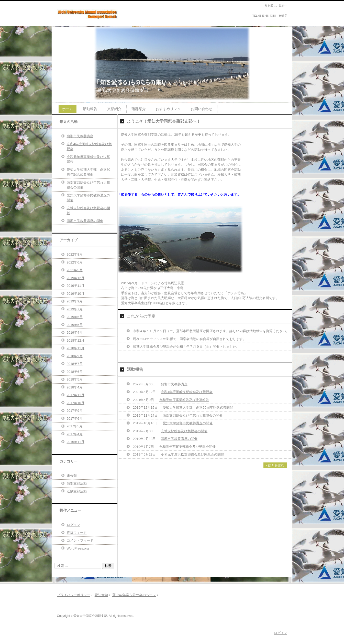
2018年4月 (75, 387)
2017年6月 (75, 419)
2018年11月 (76, 348)
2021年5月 (75, 270)
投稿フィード (77, 533)
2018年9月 (75, 356)
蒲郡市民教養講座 (174, 384)
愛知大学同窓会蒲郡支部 (82, 24)
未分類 (72, 476)
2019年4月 (75, 332)
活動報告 (90, 109)
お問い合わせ (202, 109)
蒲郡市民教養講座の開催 (179, 439)
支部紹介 (114, 109)
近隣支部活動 (77, 491)
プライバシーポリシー (74, 595)
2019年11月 (76, 286)
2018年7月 (75, 364)
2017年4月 (75, 434)
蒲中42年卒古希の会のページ (134, 595)
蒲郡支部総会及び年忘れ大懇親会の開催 (193, 415)
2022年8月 (75, 254)
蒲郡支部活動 (77, 483)
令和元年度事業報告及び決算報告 (184, 400)
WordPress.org (78, 548)
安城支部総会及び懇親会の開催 (184, 431)
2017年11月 (76, 395)
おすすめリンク (168, 109)
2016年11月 (76, 442)
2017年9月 (75, 411)
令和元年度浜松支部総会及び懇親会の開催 (192, 454)
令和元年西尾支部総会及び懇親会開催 (187, 447)
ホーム (68, 109)
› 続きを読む (275, 465)
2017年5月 (75, 426)
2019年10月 (76, 294)
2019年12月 (76, 278)
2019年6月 (75, 317)
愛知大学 (101, 595)
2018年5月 (75, 379)
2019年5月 (75, 325)
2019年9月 (75, 301)
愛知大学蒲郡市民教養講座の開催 (188, 423)
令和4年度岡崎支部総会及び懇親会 (187, 392)
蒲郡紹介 (139, 109)
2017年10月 (76, 403)
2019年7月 (75, 309)
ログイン (73, 525)
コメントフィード (80, 540)
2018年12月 (76, 340)
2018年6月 (75, 372)
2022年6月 (75, 262)
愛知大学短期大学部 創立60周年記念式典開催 (198, 408)
